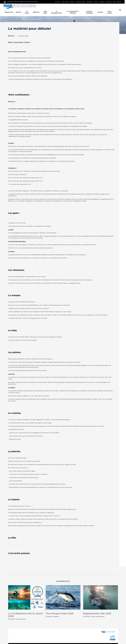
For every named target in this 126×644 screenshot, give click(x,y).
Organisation (9, 12)
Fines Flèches (110, 12)
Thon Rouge (45, 12)
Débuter (18, 12)
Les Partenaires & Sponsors (73, 12)
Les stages (27, 12)
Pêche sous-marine (14, 19)
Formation (36, 12)
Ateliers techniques (89, 12)
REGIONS (100, 12)
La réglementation (57, 12)
